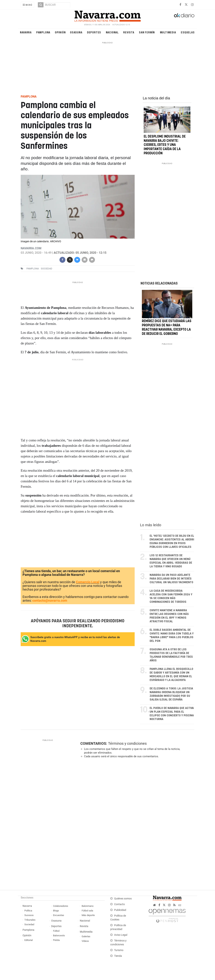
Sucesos (29, 915)
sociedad (47, 269)
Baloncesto (59, 935)
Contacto (120, 904)
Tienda (118, 956)
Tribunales (30, 920)
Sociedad (29, 924)
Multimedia (168, 32)
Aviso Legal (121, 935)
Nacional (112, 32)
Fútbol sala (87, 911)
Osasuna (76, 32)
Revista (129, 32)
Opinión (60, 32)
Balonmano (88, 906)
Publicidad (120, 910)
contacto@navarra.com (50, 600)
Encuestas (59, 915)
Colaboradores (61, 906)
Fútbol (56, 931)
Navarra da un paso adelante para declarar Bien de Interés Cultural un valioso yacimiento (171, 579)
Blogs (56, 911)
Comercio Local (88, 582)
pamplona (33, 269)
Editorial (29, 940)
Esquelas (188, 32)
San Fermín (147, 32)
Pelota (56, 940)
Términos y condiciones (127, 743)
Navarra (26, 32)
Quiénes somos (123, 899)
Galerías (86, 936)
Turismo (119, 950)
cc (180, 905)
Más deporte (88, 915)
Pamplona (43, 32)
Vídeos (85, 941)
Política (28, 911)
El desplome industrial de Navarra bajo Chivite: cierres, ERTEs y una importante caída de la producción (165, 145)
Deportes (94, 32)
